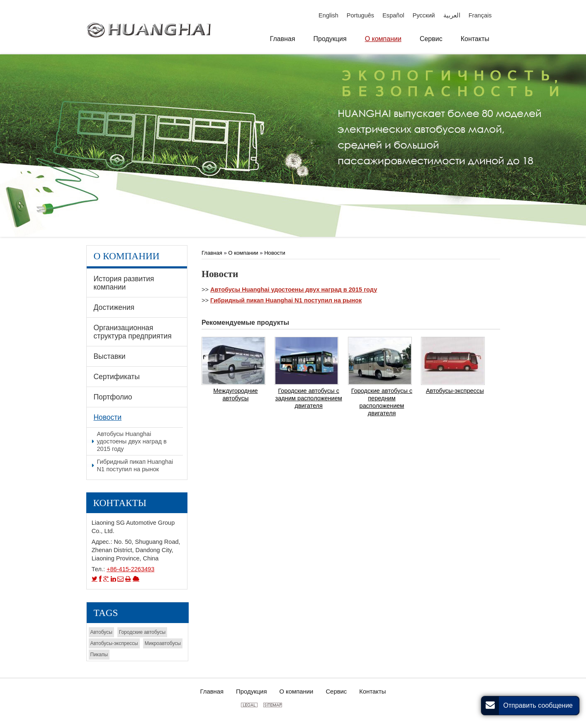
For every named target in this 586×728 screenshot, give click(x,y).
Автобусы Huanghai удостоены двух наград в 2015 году (294, 290)
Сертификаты (116, 377)
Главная (213, 253)
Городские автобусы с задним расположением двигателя (309, 398)
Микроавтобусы (163, 643)
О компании (243, 253)
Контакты (120, 503)
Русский (424, 15)
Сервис (336, 691)
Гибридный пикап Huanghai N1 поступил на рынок (286, 300)
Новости (275, 253)
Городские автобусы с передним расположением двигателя (382, 402)
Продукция (251, 691)
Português (360, 15)
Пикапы (99, 655)
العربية (452, 15)
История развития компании (124, 283)
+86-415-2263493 (130, 569)
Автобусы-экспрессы (455, 391)
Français (480, 15)
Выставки (109, 356)
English (328, 15)
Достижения (114, 307)
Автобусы (101, 632)
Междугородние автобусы (235, 394)
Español (393, 15)
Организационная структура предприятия (132, 332)
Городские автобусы (142, 632)
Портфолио (113, 397)
